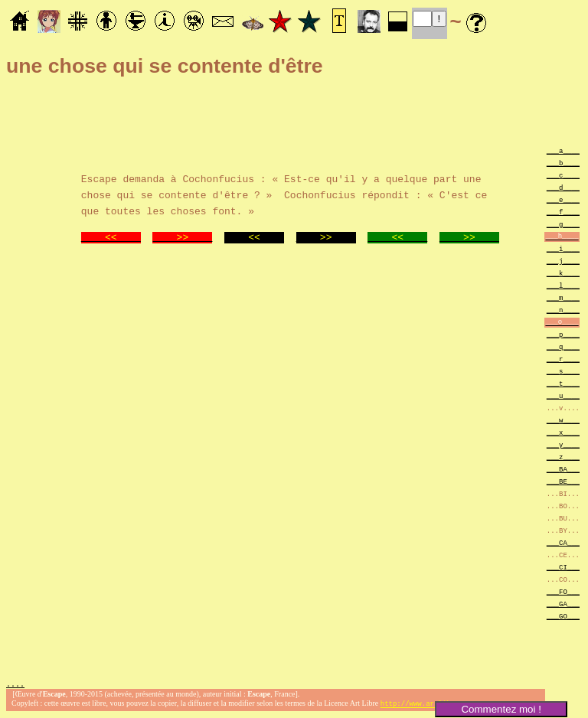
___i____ (563, 248)
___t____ (563, 383)
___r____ (563, 359)
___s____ (563, 371)
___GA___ (563, 604)
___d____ (563, 187)
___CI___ (563, 567)
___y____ (563, 444)
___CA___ (563, 542)
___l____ (563, 285)
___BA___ (563, 469)
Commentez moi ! (501, 709)
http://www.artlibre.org (428, 705)
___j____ (563, 261)
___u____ (563, 395)
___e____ (563, 199)
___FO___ (563, 591)
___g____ (563, 224)
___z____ (563, 457)
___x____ (563, 432)
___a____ (563, 150)
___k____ (563, 273)
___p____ (563, 334)
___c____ (563, 175)
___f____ (563, 212)
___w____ (563, 420)
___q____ (563, 346)
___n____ (563, 310)
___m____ (563, 297)
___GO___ (563, 616)
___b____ (563, 163)
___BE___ (563, 481)
